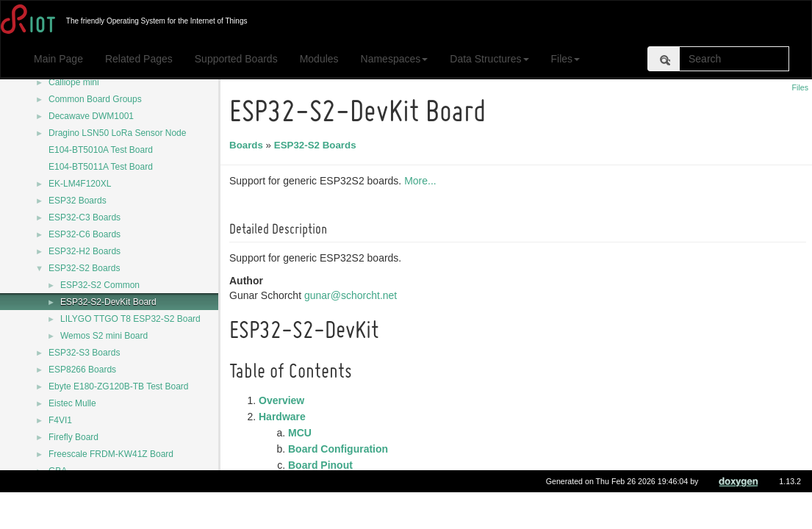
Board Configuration (340, 449)
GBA (58, 471)
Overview (284, 400)
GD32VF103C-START (92, 488)
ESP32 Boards (78, 201)
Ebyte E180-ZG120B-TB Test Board (119, 386)
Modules (319, 59)
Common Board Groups (95, 99)
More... (423, 181)
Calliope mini (74, 82)
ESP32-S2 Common (100, 285)
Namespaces (395, 59)
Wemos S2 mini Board (104, 336)
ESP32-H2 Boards (85, 251)
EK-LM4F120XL (80, 184)
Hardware (284, 417)
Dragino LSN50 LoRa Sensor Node (117, 133)
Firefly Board (73, 437)
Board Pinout (323, 465)
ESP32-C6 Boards (85, 234)
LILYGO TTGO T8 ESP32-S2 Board (130, 319)
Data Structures (489, 59)
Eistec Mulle (72, 403)
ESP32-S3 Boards (84, 353)
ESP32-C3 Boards (85, 217)
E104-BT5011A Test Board (101, 167)
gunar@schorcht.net (353, 295)
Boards (248, 145)
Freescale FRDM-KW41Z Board (111, 454)
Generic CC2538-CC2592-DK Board (119, 505)
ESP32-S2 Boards (84, 268)
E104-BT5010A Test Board (101, 150)
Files (566, 59)
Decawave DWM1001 (91, 116)
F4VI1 (60, 420)
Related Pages (139, 59)
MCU (302, 433)
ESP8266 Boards (82, 370)
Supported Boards (236, 59)
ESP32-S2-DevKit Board (108, 302)
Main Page (58, 59)
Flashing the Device (309, 481)
